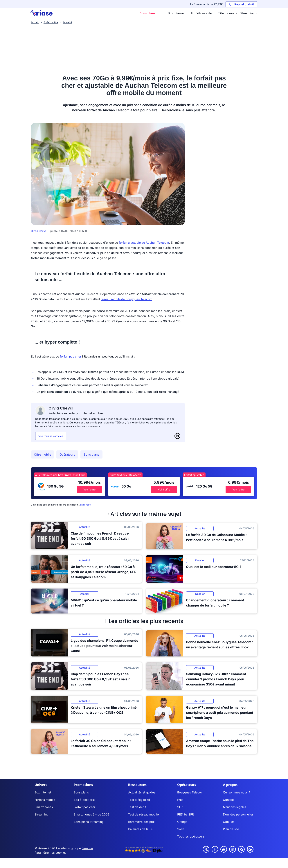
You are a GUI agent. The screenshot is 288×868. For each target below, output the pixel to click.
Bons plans (91, 454)
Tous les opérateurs (191, 836)
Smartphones (44, 807)
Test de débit (137, 807)
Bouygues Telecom (190, 792)
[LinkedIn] (177, 436)
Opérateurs (67, 454)
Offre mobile (43, 454)
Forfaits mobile (45, 800)
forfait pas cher (71, 356)
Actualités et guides (142, 792)
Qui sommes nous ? (236, 792)
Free (180, 800)
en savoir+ (86, 505)
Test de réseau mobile (143, 814)
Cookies (229, 822)
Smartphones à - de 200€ (92, 814)
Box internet (43, 792)
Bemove (87, 848)
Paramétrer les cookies (50, 853)
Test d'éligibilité (139, 800)
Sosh (181, 829)
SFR (180, 807)
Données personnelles (238, 814)
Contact (228, 800)
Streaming (42, 814)
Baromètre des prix (141, 822)
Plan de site (231, 829)
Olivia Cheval (39, 231)
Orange (182, 822)
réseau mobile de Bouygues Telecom (127, 299)
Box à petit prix (84, 800)
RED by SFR (186, 814)
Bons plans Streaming (89, 822)
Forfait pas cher (84, 807)
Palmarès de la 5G (141, 829)
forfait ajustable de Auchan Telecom (144, 243)
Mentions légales (235, 807)
